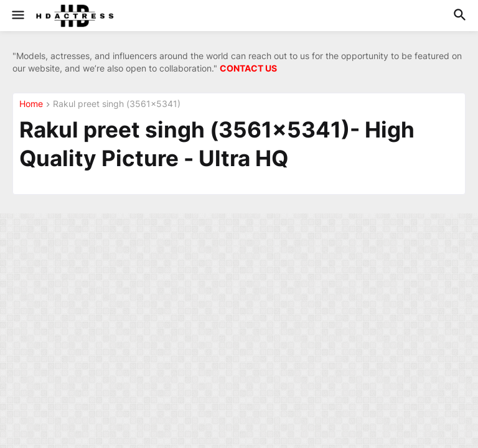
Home (31, 104)
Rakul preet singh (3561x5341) (117, 104)
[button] (17, 16)
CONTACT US (248, 68)
